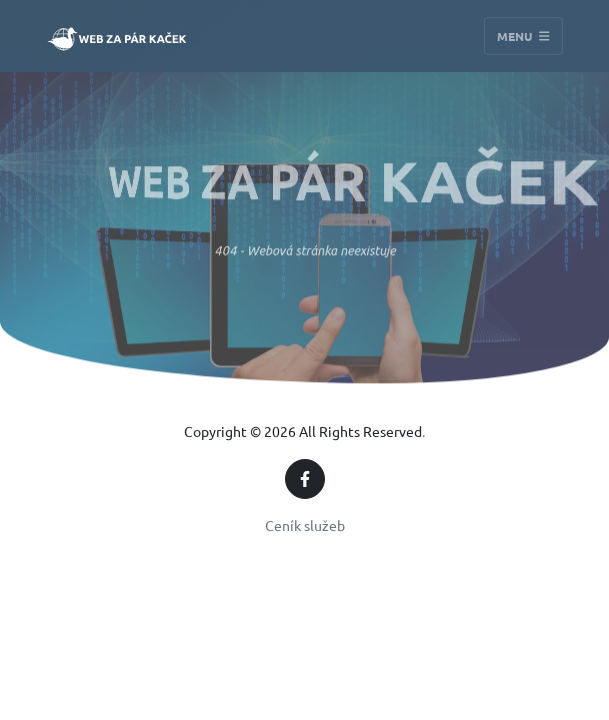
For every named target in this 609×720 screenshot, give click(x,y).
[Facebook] (305, 479)
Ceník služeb (305, 525)
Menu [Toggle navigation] (523, 36)
